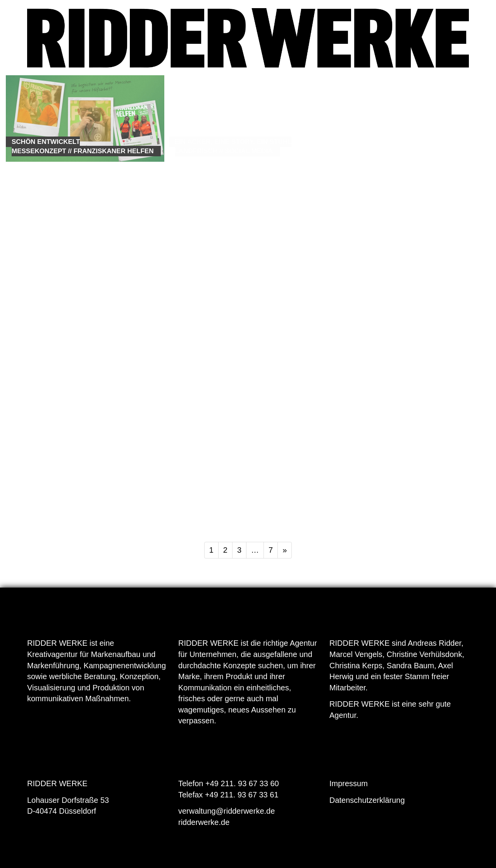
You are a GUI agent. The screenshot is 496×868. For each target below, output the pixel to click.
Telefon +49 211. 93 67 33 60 (229, 783)
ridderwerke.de (204, 822)
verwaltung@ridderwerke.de (226, 811)
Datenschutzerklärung (367, 800)
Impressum (349, 783)
